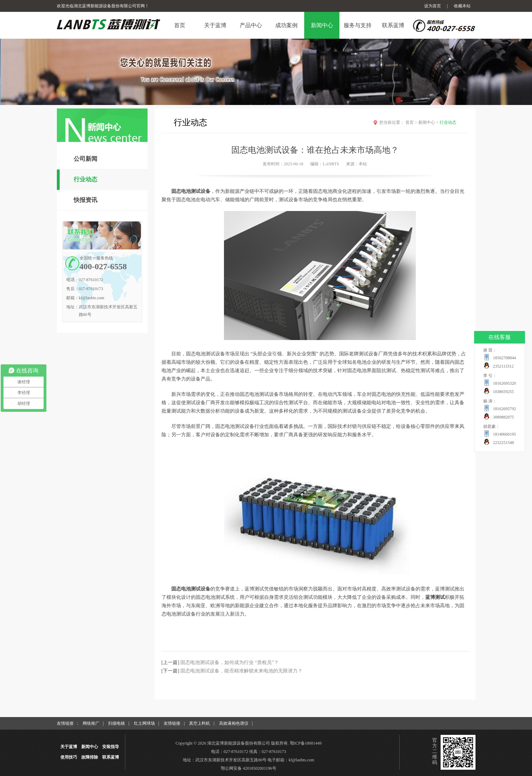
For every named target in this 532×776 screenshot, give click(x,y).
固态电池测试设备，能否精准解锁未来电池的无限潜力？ (241, 671)
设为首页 (433, 6)
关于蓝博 (69, 747)
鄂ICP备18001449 (306, 743)
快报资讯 (85, 200)
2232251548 (503, 443)
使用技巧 (69, 757)
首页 (412, 122)
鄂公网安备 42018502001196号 (249, 768)
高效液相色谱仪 (234, 723)
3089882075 (503, 417)
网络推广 (91, 723)
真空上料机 (200, 723)
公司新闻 (85, 159)
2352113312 (503, 366)
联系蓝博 (111, 757)
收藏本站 (462, 6)
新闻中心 (429, 122)
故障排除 (90, 757)
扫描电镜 (117, 723)
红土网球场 (144, 723)
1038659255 (503, 392)
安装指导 (111, 747)
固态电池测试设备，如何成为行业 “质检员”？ (230, 662)
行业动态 (85, 179)
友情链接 (172, 723)
